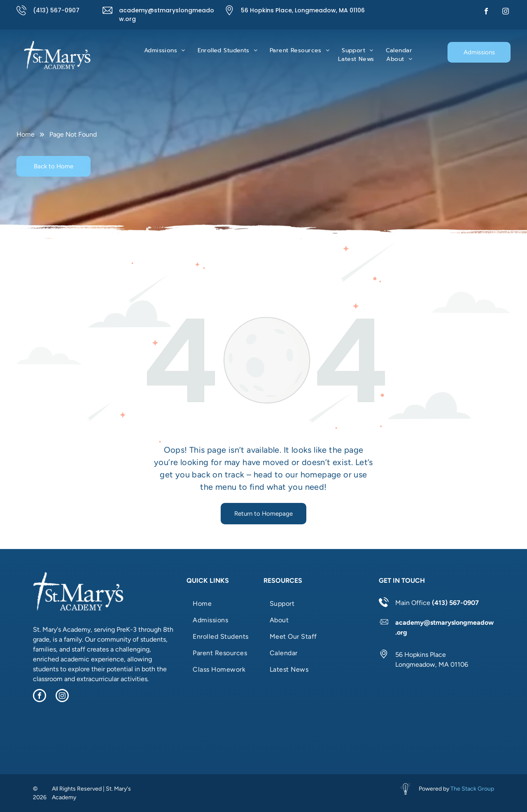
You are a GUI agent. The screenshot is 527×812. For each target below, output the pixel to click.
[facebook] (486, 12)
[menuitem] (165, 50)
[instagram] (506, 12)
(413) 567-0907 (56, 10)
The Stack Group (472, 789)
